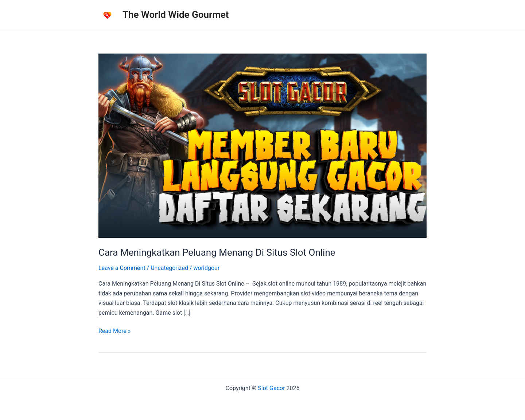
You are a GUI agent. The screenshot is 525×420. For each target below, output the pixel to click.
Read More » (114, 331)
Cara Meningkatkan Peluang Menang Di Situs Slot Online (217, 252)
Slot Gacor (271, 388)
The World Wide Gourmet (176, 15)
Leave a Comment (122, 268)
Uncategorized (169, 268)
